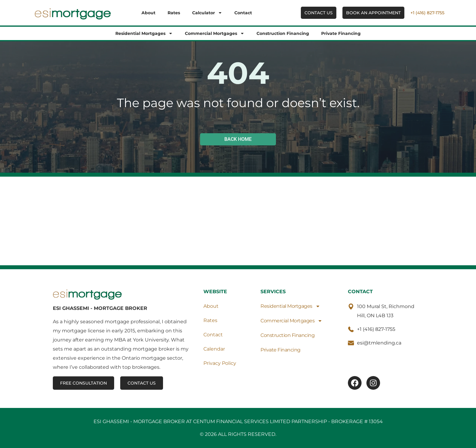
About (148, 13)
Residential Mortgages (144, 33)
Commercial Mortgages (215, 33)
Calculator (207, 13)
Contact (243, 13)
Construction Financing (283, 33)
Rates (174, 13)
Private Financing (341, 33)
